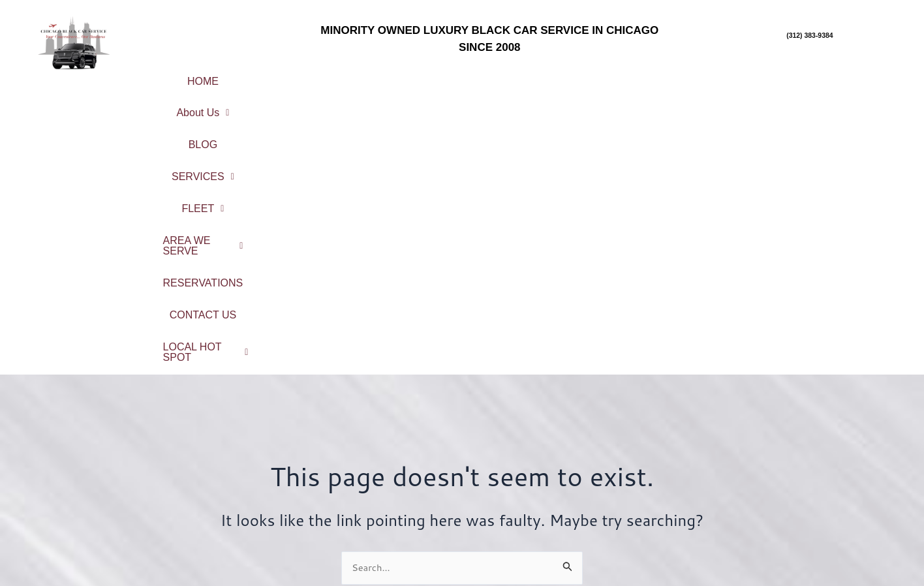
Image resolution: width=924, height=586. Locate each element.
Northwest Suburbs (811, 500)
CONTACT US (857, 76)
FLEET (519, 76)
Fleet (350, 490)
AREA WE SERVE (623, 76)
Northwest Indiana (811, 552)
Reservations (350, 507)
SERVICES (431, 76)
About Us (270, 76)
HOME (191, 76)
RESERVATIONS (748, 76)
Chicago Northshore (811, 466)
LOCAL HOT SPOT (536, 98)
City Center (811, 449)
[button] (270, 76)
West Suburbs (811, 535)
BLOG (349, 76)
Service (350, 473)
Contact (350, 524)
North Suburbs (811, 483)
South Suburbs (811, 518)
